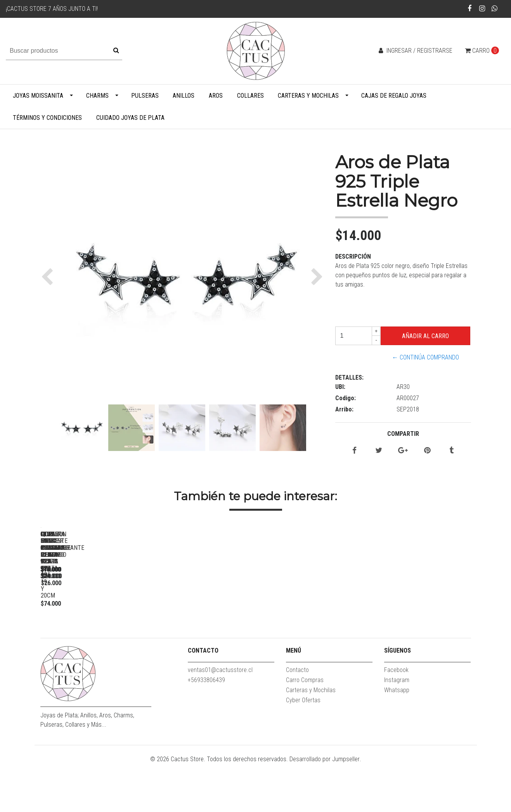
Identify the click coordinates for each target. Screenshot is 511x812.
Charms (97, 96)
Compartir (403, 434)
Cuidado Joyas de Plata (130, 118)
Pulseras (145, 96)
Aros (216, 96)
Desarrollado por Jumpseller (325, 807)
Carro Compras (305, 728)
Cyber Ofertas (303, 748)
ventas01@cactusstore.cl (220, 718)
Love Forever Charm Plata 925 (203, 637)
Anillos (184, 96)
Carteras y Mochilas (308, 96)
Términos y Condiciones (47, 118)
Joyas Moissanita (38, 96)
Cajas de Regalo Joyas (394, 96)
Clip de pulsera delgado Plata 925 (95, 637)
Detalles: (349, 377)
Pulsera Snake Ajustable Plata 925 (420, 637)
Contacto (297, 718)
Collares (250, 96)
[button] (49, 276)
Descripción (353, 257)
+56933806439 (206, 728)
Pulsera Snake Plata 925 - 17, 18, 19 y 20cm (312, 640)
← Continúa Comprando (425, 357)
